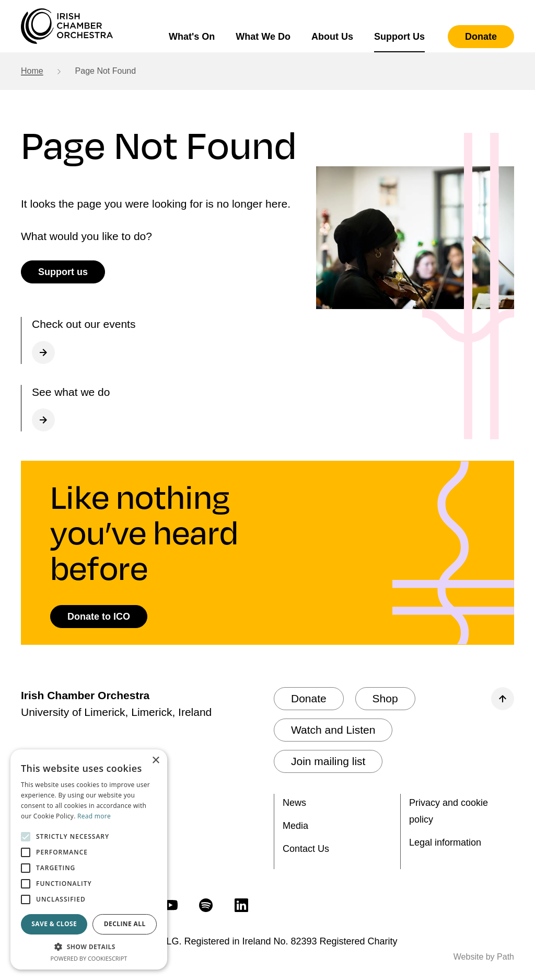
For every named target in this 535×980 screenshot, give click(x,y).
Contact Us (306, 849)
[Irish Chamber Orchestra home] (67, 26)
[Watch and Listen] (333, 730)
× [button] (155, 761)
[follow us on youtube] (170, 905)
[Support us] (63, 272)
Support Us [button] (399, 37)
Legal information (445, 842)
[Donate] (481, 37)
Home (32, 71)
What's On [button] (192, 37)
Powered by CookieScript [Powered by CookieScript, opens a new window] (89, 958)
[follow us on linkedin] (241, 905)
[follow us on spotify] (206, 905)
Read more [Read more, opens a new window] (94, 816)
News (294, 803)
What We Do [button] (263, 37)
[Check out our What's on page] (162, 340)
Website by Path (484, 957)
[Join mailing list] (328, 761)
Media (295, 826)
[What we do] (162, 408)
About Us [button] (332, 37)
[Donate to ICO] (99, 617)
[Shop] (385, 699)
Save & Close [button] (54, 924)
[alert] (89, 859)
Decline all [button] (125, 924)
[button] (89, 947)
